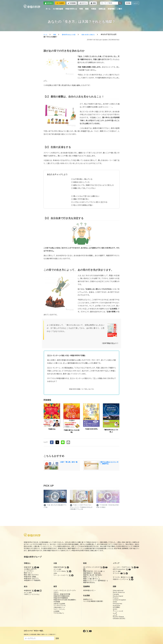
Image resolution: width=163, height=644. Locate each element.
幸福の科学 (28, 567)
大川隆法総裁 (58, 9)
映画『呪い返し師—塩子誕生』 (93, 575)
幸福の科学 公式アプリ (31, 579)
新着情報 (111, 9)
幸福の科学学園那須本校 (62, 596)
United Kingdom (119, 600)
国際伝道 (102, 9)
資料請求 (49, 3)
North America (119, 592)
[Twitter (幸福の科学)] (33, 567)
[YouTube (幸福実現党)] (38, 591)
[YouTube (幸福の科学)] (38, 567)
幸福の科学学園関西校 (61, 598)
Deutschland (118, 596)
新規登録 (72, 3)
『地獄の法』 (52, 429)
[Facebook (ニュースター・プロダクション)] (135, 567)
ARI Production (119, 569)
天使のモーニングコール (120, 579)
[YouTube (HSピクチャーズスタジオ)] (106, 567)
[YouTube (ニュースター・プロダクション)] (137, 567)
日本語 (128, 3)
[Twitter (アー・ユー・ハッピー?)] (70, 575)
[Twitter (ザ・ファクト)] (124, 573)
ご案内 (119, 9)
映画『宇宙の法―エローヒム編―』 (94, 571)
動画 (87, 9)
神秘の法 (110, 343)
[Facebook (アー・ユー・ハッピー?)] (72, 575)
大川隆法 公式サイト (30, 569)
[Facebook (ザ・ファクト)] (127, 573)
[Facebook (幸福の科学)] (35, 567)
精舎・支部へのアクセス (31, 575)
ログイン (83, 3)
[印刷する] (68, 442)
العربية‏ (115, 613)
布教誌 (94, 9)
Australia (116, 605)
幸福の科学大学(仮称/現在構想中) (65, 600)
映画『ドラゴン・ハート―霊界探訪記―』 (95, 581)
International (118, 590)
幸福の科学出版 (59, 567)
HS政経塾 (57, 602)
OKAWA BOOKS (119, 619)
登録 (57, 638)
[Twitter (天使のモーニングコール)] (130, 579)
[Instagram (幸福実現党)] (41, 591)
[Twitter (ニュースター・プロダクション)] (132, 567)
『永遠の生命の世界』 (91, 429)
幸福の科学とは (71, 9)
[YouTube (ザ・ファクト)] (122, 573)
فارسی (115, 615)
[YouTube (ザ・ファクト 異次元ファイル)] (132, 577)
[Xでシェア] (57, 442)
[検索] (120, 3)
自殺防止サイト (88, 599)
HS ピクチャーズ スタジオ (91, 567)
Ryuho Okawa (118, 617)
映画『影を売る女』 (89, 582)
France (116, 598)
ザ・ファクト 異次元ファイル (122, 577)
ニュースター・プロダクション (122, 567)
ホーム (48, 9)
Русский (118, 611)
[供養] (81, 389)
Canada (116, 594)
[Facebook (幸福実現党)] (35, 591)
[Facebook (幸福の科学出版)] (68, 567)
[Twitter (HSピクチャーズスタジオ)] (101, 567)
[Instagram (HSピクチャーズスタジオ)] (84, 569)
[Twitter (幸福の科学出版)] (65, 567)
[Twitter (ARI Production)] (127, 569)
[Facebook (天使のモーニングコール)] (132, 579)
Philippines (117, 604)
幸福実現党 (28, 591)
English (135, 3)
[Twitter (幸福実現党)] (33, 591)
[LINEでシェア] (63, 442)
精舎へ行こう (28, 573)
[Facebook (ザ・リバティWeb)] (70, 571)
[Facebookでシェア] (52, 442)
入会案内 (60, 3)
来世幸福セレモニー (89, 590)
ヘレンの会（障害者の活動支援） (93, 601)
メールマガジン (29, 571)
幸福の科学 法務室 (30, 577)
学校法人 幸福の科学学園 (62, 594)
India (115, 602)
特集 (81, 9)
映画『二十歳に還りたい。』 (91, 579)
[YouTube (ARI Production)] (130, 569)
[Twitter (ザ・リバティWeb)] (68, 571)
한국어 (115, 609)
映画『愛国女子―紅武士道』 (92, 573)
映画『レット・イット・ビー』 (91, 577)
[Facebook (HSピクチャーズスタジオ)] (104, 567)
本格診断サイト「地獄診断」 (32, 580)
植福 (93, 3)
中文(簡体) (116, 607)
